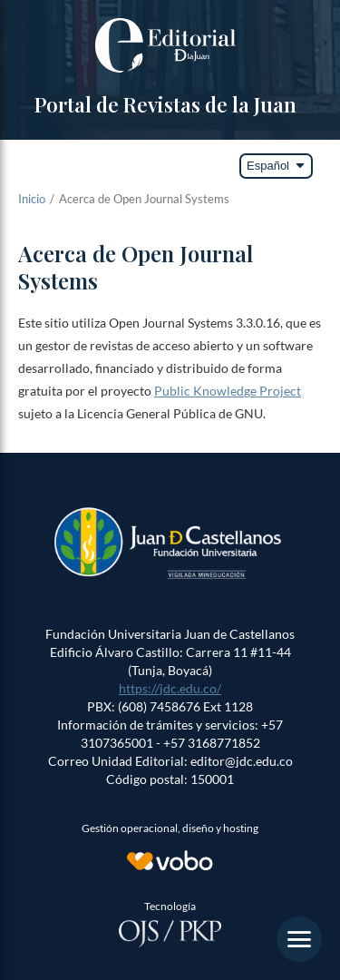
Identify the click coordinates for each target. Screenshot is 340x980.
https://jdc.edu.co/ (170, 688)
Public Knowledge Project (228, 391)
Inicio (32, 199)
